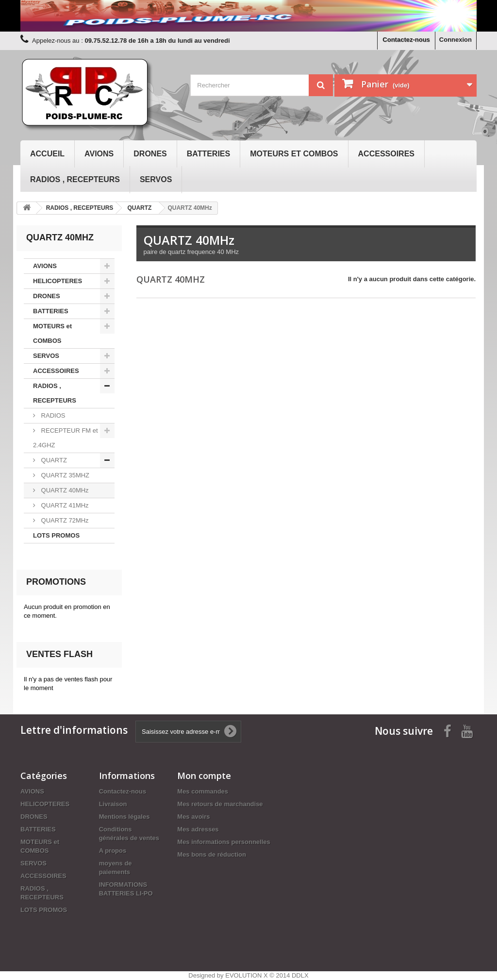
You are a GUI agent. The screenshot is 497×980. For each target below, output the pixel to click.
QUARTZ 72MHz (64, 520)
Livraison (113, 804)
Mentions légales (124, 817)
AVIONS (99, 154)
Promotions (56, 582)
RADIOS (52, 415)
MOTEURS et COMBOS (294, 154)
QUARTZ (53, 460)
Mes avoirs (193, 817)
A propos (113, 851)
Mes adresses (198, 829)
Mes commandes (203, 791)
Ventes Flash (59, 654)
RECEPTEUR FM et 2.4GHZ (66, 438)
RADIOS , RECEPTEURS (75, 179)
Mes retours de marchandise (220, 804)
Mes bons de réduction (212, 854)
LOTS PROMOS (56, 535)
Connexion (456, 40)
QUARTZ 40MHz (64, 490)
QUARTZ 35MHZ (64, 475)
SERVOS (156, 179)
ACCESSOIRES (386, 154)
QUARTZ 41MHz (64, 505)
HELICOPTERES (58, 281)
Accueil (47, 154)
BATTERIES (208, 154)
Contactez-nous (406, 40)
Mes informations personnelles (224, 842)
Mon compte (204, 776)
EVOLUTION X (246, 975)
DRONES (150, 154)
